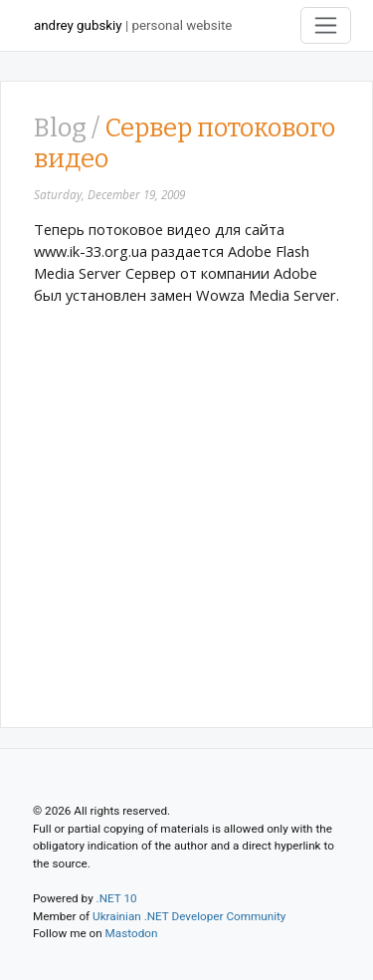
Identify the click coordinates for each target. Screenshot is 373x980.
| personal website (133, 25)
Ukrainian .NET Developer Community (189, 916)
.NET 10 (117, 898)
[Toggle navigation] (326, 25)
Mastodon (132, 933)
